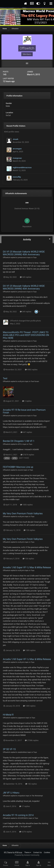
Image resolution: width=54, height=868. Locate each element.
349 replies (26, 277)
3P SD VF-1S (9, 749)
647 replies (26, 432)
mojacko (21, 796)
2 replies (27, 401)
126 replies (29, 530)
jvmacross (22, 257)
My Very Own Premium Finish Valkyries (23, 514)
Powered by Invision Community (27, 855)
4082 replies (31, 370)
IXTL (20, 444)
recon (20, 470)
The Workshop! (37, 796)
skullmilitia (22, 752)
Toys (35, 257)
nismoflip (17, 177)
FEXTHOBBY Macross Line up (18, 467)
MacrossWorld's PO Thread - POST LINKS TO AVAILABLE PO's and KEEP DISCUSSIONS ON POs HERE (26, 335)
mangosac (17, 158)
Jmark (15, 139)
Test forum (35, 381)
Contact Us (38, 852)
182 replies (31, 784)
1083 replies (26, 505)
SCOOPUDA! (22, 818)
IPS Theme (8, 852)
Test (5, 378)
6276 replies (26, 832)
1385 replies (29, 650)
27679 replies (27, 455)
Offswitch (6, 257)
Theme (28, 852)
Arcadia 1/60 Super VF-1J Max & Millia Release (27, 567)
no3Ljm (21, 381)
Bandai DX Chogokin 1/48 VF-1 (19, 441)
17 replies (24, 806)
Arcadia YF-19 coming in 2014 (18, 815)
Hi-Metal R (8, 715)
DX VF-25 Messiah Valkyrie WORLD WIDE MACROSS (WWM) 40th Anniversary (24, 253)
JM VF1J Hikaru (11, 793)
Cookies (47, 852)
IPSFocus (18, 852)
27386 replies (32, 740)
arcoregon (17, 149)
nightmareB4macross (22, 167)
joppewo (21, 718)
